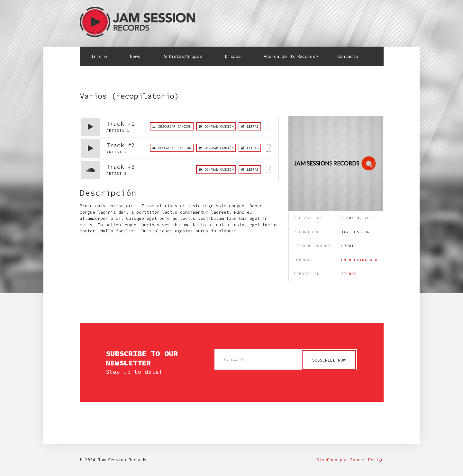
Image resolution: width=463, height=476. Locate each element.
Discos (233, 56)
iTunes (349, 274)
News (135, 56)
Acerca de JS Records (289, 56)
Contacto (348, 56)
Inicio (99, 56)
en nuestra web (359, 260)
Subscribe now (329, 360)
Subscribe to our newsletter (142, 358)
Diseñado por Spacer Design (350, 460)
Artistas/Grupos (183, 56)
